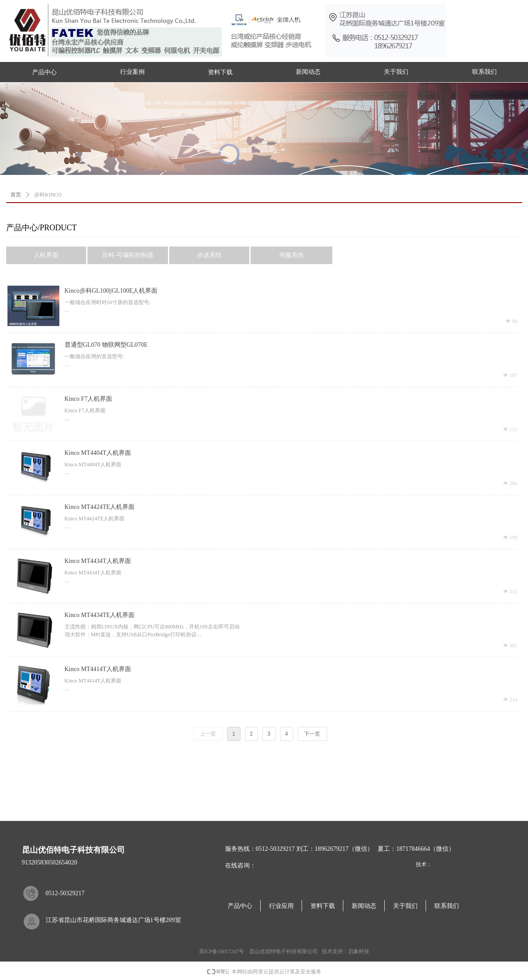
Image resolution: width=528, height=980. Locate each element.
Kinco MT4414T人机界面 (98, 669)
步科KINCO (48, 195)
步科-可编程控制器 (128, 255)
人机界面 (46, 255)
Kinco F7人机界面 (89, 399)
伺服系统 (291, 255)
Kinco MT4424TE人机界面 (100, 507)
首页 (16, 195)
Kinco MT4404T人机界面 (98, 453)
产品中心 (44, 72)
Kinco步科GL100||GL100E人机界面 (111, 291)
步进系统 (209, 255)
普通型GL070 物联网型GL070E (106, 345)
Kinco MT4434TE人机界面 (100, 615)
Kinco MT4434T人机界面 (98, 561)
